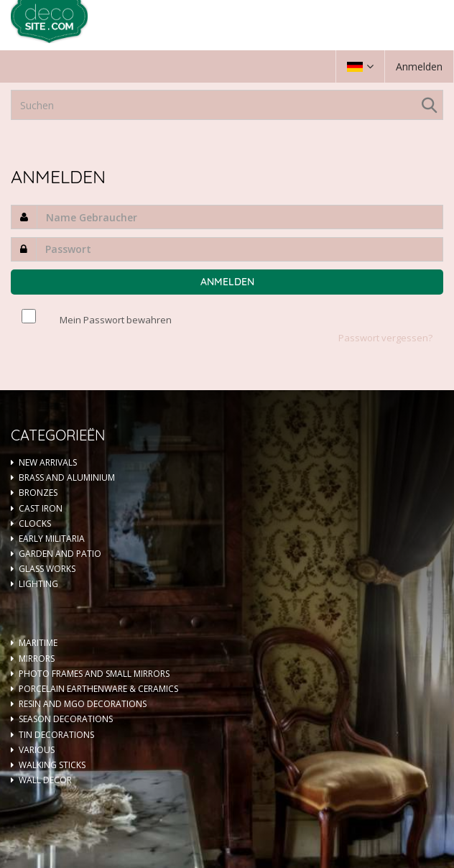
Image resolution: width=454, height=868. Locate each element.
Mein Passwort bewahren (116, 320)
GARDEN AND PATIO (60, 554)
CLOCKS (35, 523)
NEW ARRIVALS (48, 462)
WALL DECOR (45, 780)
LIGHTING (38, 584)
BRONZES (38, 493)
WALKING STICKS (52, 765)
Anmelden (419, 66)
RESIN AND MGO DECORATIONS (83, 704)
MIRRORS (37, 659)
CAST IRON (41, 508)
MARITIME (38, 643)
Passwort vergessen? (385, 338)
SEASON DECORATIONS (66, 719)
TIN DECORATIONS (56, 735)
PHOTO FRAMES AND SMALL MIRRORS (94, 674)
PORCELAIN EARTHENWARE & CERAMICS (98, 689)
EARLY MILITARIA (52, 539)
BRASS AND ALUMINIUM (67, 477)
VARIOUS (37, 750)
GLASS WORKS (47, 569)
